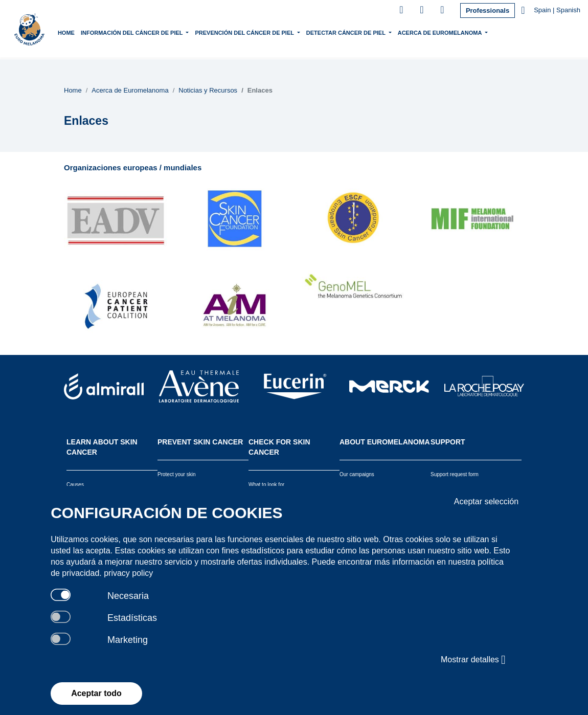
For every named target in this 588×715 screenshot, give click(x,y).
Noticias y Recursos (208, 90)
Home (76, 33)
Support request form (455, 474)
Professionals (488, 10)
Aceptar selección (486, 501)
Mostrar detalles (473, 660)
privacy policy (128, 573)
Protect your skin (176, 474)
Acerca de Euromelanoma (450, 32)
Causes (75, 485)
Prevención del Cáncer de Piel (255, 32)
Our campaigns (357, 474)
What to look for (266, 485)
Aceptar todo (96, 693)
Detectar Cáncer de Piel (356, 32)
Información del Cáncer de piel (143, 32)
